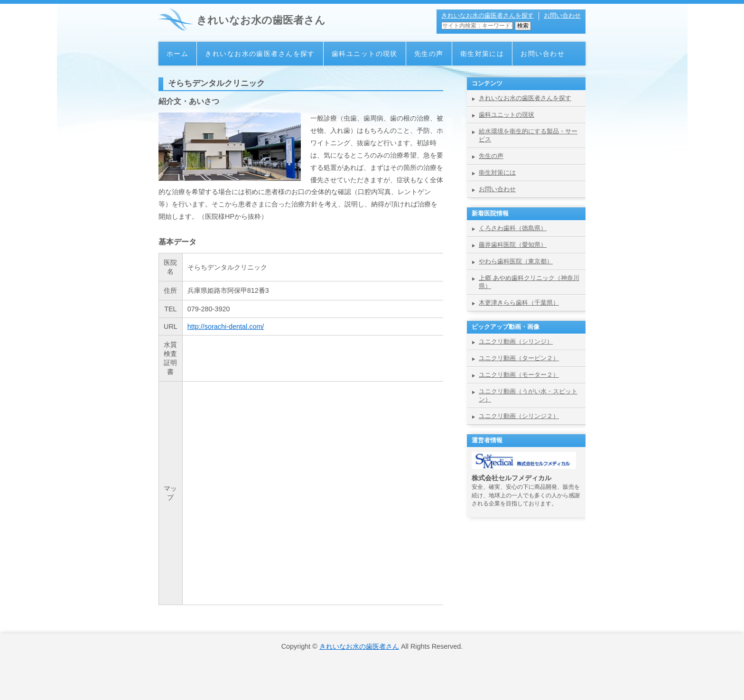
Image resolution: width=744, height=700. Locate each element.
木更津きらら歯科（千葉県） (519, 303)
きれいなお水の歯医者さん (261, 20)
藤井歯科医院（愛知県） (513, 245)
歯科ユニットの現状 (365, 54)
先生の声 (429, 54)
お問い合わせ (562, 15)
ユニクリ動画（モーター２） (519, 375)
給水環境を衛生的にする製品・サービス (528, 135)
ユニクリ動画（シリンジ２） (519, 416)
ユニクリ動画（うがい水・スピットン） (528, 395)
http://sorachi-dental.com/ (226, 327)
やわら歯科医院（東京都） (516, 261)
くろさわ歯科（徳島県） (513, 228)
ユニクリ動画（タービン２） (519, 358)
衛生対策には (482, 54)
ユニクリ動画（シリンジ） (516, 341)
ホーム (177, 54)
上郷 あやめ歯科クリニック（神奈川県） (529, 282)
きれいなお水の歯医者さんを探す (488, 15)
